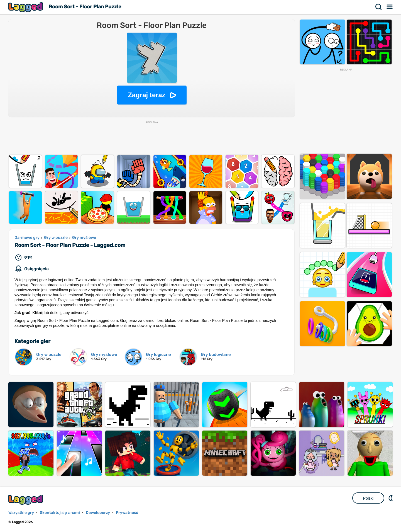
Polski (368, 498)
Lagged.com (26, 500)
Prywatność (127, 513)
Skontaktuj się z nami (60, 513)
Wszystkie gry (21, 513)
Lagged (26, 7)
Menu (390, 7)
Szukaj (379, 7)
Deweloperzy (98, 513)
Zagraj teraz (147, 95)
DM (391, 498)
